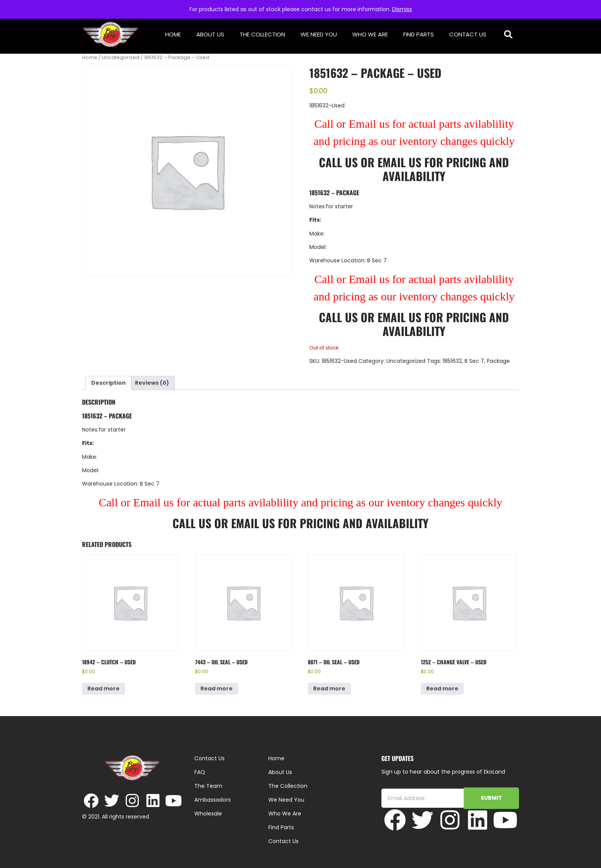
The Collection (262, 34)
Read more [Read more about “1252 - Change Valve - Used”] (442, 688)
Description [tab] (108, 383)
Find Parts (419, 34)
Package (498, 361)
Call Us (338, 162)
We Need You (319, 34)
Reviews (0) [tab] (152, 383)
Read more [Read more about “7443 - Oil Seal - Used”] (217, 688)
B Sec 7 (474, 361)
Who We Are (370, 34)
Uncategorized (121, 57)
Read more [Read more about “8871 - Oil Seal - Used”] (329, 688)
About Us (210, 34)
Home (173, 34)
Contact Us (468, 34)
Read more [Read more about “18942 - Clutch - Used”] (103, 688)
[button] (508, 35)
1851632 (452, 361)
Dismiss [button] (402, 9)
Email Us (401, 162)
